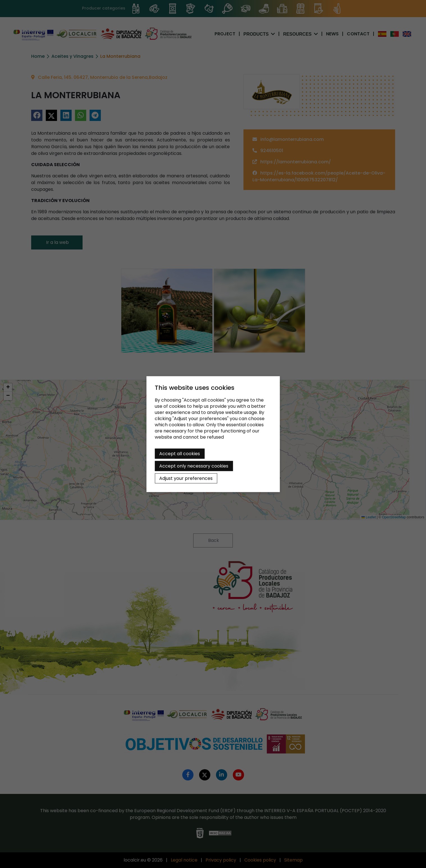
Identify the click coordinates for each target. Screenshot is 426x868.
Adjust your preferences (186, 478)
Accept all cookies (180, 453)
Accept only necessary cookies (194, 466)
